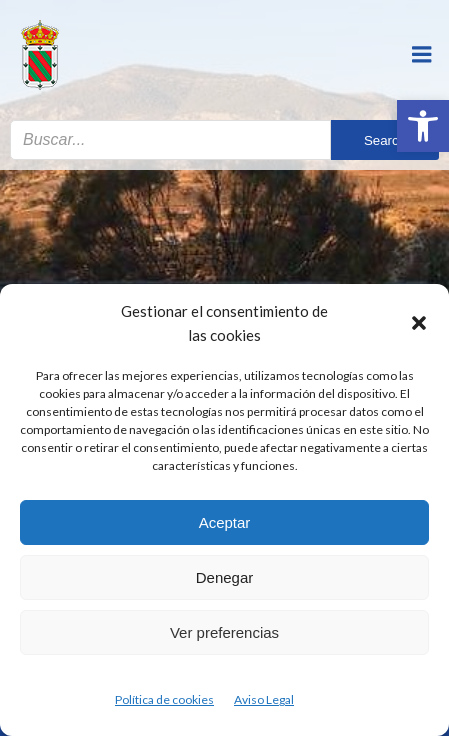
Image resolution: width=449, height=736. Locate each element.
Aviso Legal (264, 699)
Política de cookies (164, 699)
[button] (423, 126)
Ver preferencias (224, 632)
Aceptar (225, 522)
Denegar (225, 577)
